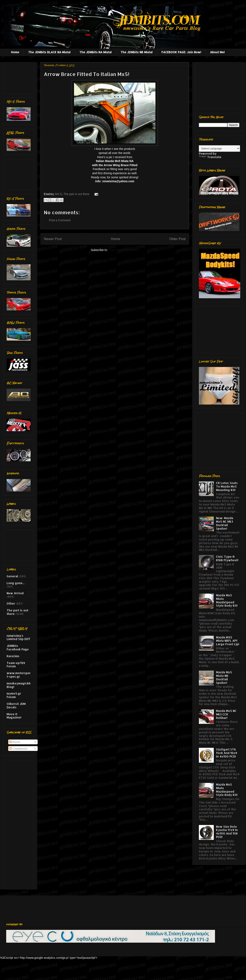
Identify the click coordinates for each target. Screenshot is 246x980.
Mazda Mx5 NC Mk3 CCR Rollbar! (226, 714)
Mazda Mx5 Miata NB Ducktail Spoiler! (224, 677)
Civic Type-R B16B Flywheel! (227, 558)
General (12, 576)
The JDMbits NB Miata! (137, 52)
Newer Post (53, 239)
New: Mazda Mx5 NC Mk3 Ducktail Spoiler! (225, 523)
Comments (18, 749)
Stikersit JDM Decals (16, 705)
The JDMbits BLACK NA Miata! (49, 52)
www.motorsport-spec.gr (19, 675)
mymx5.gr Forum (14, 695)
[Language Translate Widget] (219, 149)
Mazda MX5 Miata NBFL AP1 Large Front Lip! (228, 641)
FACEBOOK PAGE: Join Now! (181, 52)
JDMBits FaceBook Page (18, 647)
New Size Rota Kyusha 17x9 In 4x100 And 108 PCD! (227, 832)
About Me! (217, 52)
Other (11, 603)
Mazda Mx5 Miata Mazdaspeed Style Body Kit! (227, 790)
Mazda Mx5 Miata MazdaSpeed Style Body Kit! (227, 600)
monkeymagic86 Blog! (19, 685)
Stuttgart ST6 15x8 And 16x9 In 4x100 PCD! (227, 753)
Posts (15, 742)
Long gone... (16, 583)
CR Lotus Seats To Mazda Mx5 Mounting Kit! (227, 486)
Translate (210, 157)
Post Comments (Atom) (124, 250)
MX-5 (58, 194)
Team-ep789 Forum (16, 665)
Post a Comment (60, 220)
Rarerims (13, 656)
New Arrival (15, 593)
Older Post (177, 239)
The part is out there (76, 194)
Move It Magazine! (14, 716)
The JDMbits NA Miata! (96, 52)
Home (15, 52)
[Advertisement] (20, 77)
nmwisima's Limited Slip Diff (18, 637)
